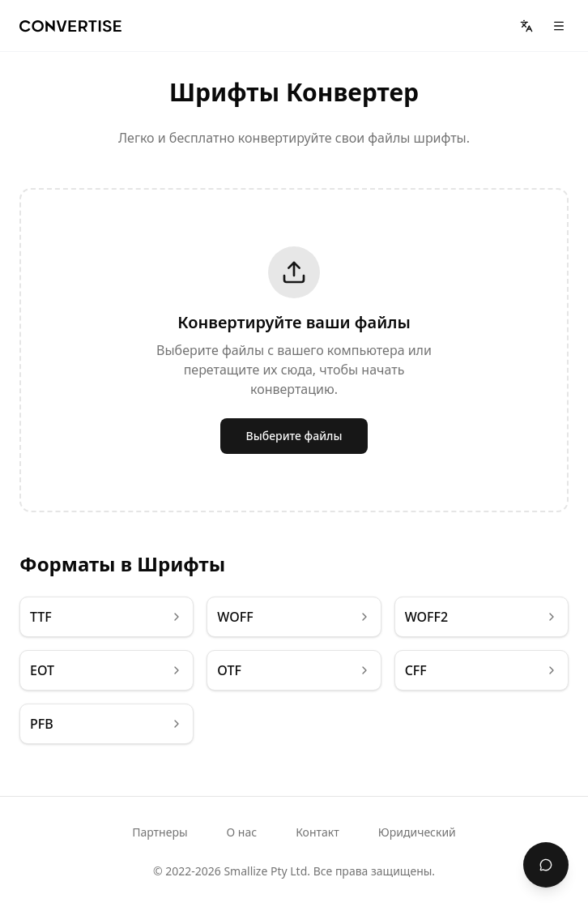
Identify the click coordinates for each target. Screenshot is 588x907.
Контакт (317, 832)
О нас (242, 832)
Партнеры (160, 832)
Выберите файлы (294, 436)
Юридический (417, 832)
